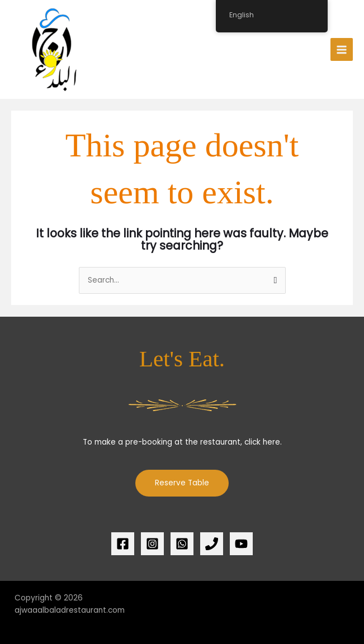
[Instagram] (152, 544)
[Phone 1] (212, 544)
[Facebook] (123, 544)
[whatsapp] (182, 544)
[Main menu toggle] (342, 49)
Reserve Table (182, 483)
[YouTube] (241, 544)
